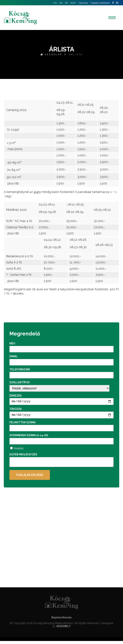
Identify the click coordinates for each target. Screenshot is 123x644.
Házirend (83, 3)
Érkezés (16, 396)
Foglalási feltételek (100, 3)
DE (66, 3)
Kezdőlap (51, 55)
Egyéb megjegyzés (23, 456)
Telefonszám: (20, 369)
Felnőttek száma (22, 424)
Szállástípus (20, 382)
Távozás (16, 410)
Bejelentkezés (61, 620)
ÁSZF (73, 3)
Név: (13, 343)
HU (55, 3)
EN (61, 3)
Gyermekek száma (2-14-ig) (29, 437)
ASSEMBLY (63, 629)
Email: (14, 356)
